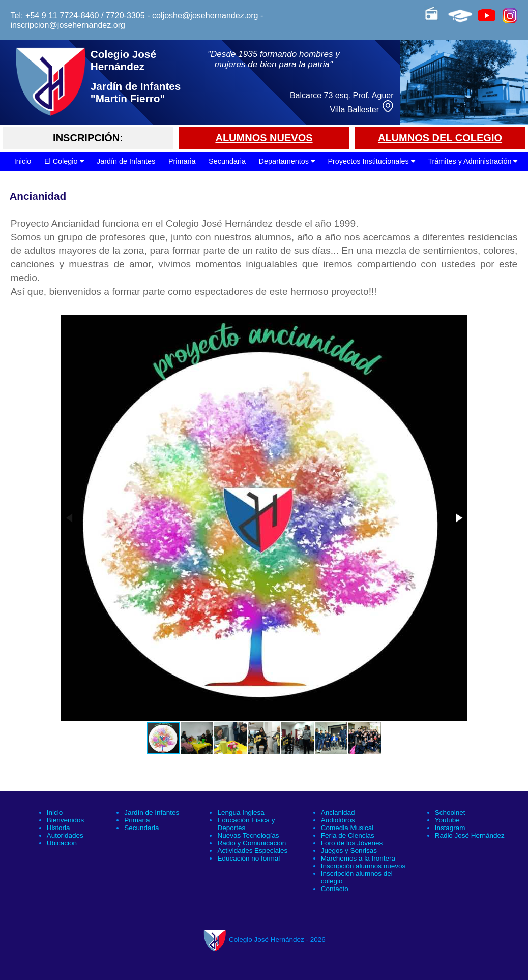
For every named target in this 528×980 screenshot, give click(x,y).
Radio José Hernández (470, 835)
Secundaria (227, 161)
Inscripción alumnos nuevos (363, 866)
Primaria (182, 161)
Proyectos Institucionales (371, 161)
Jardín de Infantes (126, 161)
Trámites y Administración (473, 161)
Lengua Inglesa (241, 813)
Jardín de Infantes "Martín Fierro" (136, 92)
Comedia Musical (347, 828)
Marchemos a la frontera (358, 858)
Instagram (450, 828)
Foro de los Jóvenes (352, 843)
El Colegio (64, 161)
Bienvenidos (65, 820)
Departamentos (286, 161)
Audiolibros (338, 820)
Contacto (335, 889)
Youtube (447, 820)
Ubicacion (62, 843)
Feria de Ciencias (348, 835)
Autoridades (65, 835)
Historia (58, 828)
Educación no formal (248, 858)
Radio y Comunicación (252, 843)
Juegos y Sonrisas (349, 851)
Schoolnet (450, 813)
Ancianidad (338, 813)
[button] (458, 518)
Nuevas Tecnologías (248, 835)
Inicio (23, 161)
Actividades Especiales (252, 851)
